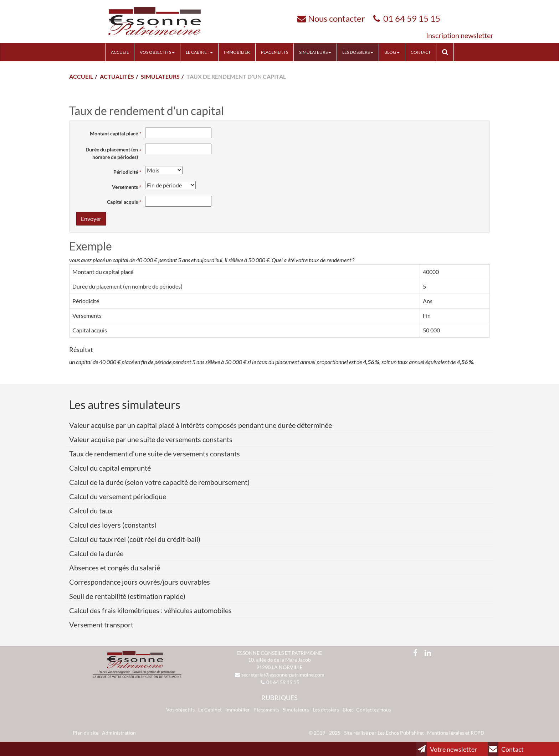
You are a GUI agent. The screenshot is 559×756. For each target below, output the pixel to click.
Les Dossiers (358, 52)
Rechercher (448, 52)
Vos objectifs (157, 52)
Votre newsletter (447, 749)
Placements (275, 52)
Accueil (120, 52)
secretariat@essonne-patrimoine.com (283, 675)
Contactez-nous (374, 710)
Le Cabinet (210, 710)
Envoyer (91, 219)
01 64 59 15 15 (412, 18)
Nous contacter (337, 18)
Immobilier (237, 52)
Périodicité (126, 172)
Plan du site (86, 733)
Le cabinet (199, 52)
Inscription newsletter (460, 35)
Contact (421, 52)
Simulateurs (315, 52)
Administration (119, 733)
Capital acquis (122, 202)
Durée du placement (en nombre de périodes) (112, 153)
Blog (392, 52)
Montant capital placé (114, 133)
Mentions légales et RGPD (456, 733)
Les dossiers (326, 710)
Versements (125, 187)
